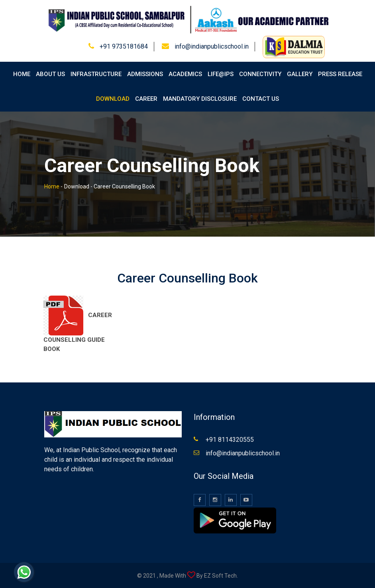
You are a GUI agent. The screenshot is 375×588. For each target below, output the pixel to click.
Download (113, 99)
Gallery (300, 74)
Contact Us (261, 99)
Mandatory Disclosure (200, 99)
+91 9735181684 (124, 46)
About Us (50, 74)
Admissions (145, 74)
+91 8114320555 (230, 440)
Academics (185, 74)
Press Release (340, 74)
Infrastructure (96, 74)
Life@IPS (221, 74)
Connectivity (260, 74)
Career (146, 99)
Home (22, 74)
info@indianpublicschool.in (212, 46)
